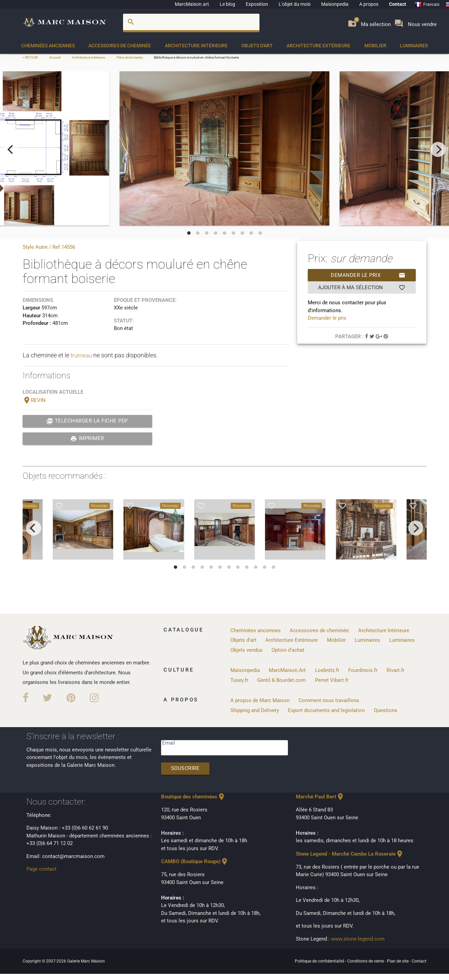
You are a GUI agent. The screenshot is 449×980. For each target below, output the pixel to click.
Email (169, 743)
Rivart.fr (396, 670)
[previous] (11, 149)
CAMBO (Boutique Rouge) (195, 861)
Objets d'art (257, 46)
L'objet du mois (295, 4)
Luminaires (414, 46)
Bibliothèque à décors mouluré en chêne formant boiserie (196, 57)
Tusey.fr (239, 680)
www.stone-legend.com (358, 939)
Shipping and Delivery (255, 710)
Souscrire (186, 768)
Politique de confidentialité (320, 960)
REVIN (34, 400)
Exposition (257, 4)
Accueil (55, 57)
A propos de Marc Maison (260, 700)
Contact (398, 4)
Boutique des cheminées (193, 797)
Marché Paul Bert (320, 797)
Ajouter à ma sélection (362, 287)
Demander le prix (368, 275)
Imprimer (87, 439)
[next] (438, 149)
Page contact (41, 869)
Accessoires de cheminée (120, 46)
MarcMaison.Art (287, 670)
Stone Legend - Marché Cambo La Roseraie (350, 854)
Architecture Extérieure (318, 46)
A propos (369, 4)
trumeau (82, 355)
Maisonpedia (335, 4)
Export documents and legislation (326, 710)
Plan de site (398, 960)
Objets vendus (246, 650)
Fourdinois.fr (363, 670)
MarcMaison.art (192, 4)
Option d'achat (288, 650)
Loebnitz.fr (327, 670)
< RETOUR (31, 57)
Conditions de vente (366, 960)
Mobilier (375, 46)
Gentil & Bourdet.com (281, 680)
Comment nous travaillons (329, 700)
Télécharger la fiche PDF (87, 421)
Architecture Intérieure (196, 46)
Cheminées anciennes (48, 46)
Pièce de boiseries (130, 57)
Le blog (227, 4)
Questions (386, 710)
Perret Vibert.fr (332, 680)
